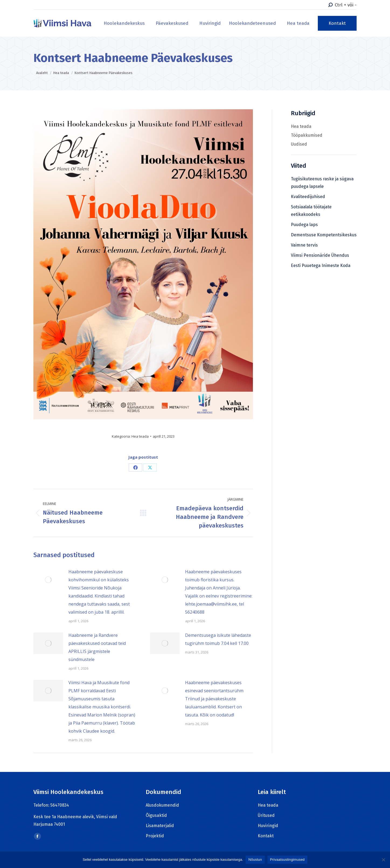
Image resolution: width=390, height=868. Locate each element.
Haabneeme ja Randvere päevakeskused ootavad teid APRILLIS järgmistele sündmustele (97, 647)
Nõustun (255, 860)
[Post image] (48, 580)
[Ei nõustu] (383, 860)
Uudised (299, 144)
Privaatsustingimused (288, 860)
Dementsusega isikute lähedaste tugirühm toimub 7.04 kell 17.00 (218, 639)
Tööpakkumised (307, 135)
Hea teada (140, 436)
